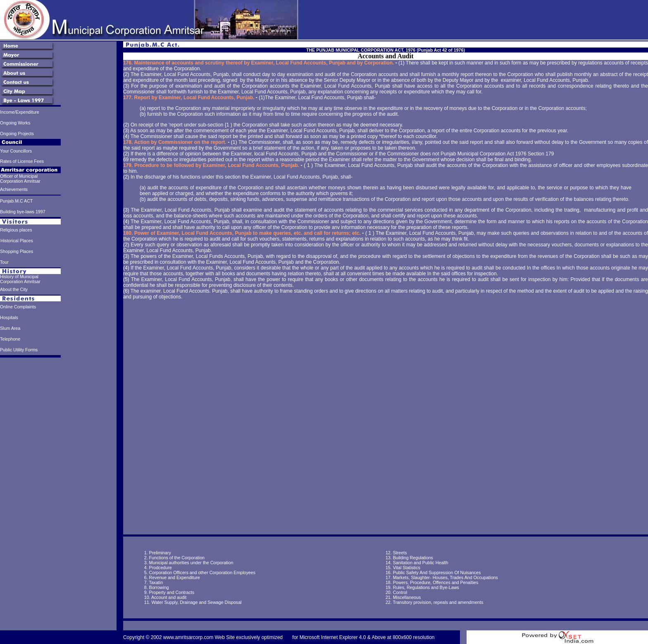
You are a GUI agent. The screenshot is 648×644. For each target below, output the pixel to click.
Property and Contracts (172, 592)
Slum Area (10, 328)
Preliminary (160, 553)
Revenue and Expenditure (175, 577)
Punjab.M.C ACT (16, 201)
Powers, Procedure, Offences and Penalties (436, 582)
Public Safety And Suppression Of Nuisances (437, 572)
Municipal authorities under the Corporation (191, 563)
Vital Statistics (407, 568)
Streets (400, 553)
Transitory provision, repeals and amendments (438, 602)
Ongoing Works (15, 123)
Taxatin (156, 582)
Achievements (14, 189)
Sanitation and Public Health (421, 563)
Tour (4, 262)
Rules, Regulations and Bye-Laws (426, 587)
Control (400, 592)
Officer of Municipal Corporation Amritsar (20, 179)
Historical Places (17, 241)
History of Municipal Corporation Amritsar (20, 279)
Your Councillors (16, 151)
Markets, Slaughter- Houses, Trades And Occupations (445, 577)
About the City (14, 289)
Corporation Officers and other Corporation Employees (202, 572)
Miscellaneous (406, 597)
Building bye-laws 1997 (23, 212)
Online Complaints (18, 307)
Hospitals (9, 317)
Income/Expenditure (20, 112)
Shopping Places (17, 251)
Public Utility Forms (19, 350)
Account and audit (169, 597)
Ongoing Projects (17, 134)
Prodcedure (161, 568)
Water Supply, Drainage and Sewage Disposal (196, 602)
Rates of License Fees (22, 161)
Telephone (10, 339)
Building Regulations (413, 558)
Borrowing (159, 587)
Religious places (16, 230)
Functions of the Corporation (177, 558)
